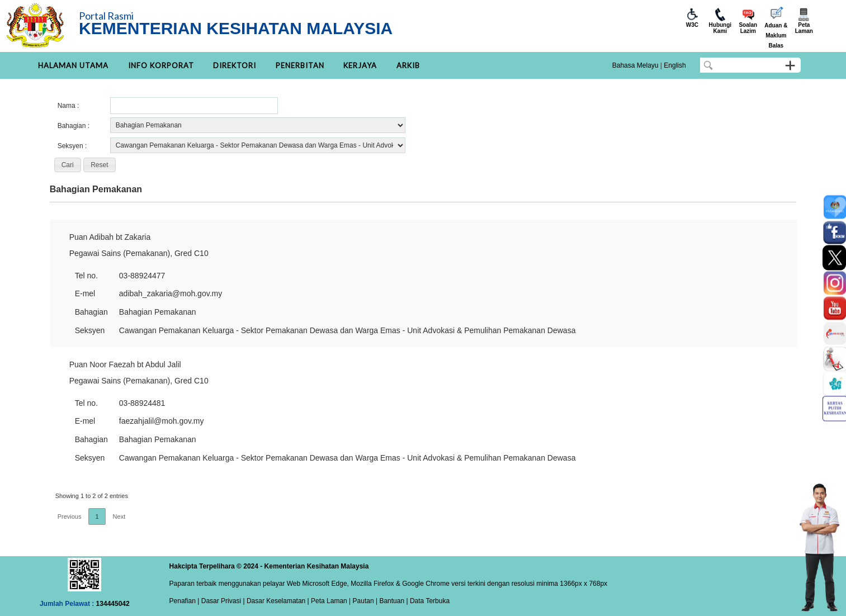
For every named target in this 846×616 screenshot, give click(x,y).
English (675, 65)
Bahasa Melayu (635, 65)
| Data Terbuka (427, 601)
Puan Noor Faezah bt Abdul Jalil (125, 364)
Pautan (363, 601)
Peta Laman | (331, 601)
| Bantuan (389, 601)
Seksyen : (72, 146)
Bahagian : (74, 126)
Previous (70, 517)
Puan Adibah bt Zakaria (110, 237)
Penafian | (185, 601)
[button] (68, 165)
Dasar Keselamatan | (277, 601)
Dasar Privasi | (222, 601)
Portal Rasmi (106, 16)
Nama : (68, 106)
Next (119, 517)
